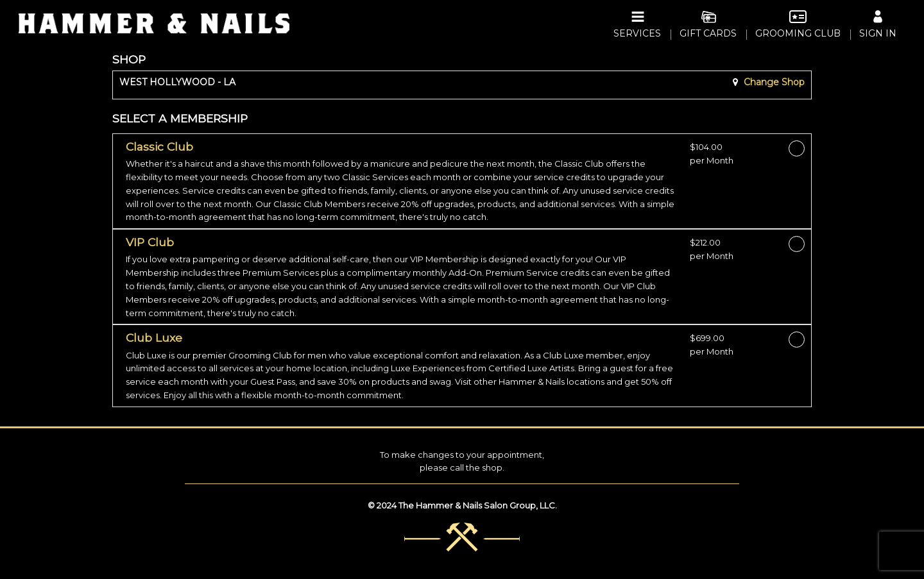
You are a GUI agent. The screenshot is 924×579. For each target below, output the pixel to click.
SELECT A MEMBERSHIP (180, 118)
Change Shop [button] (773, 82)
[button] (403, 182)
